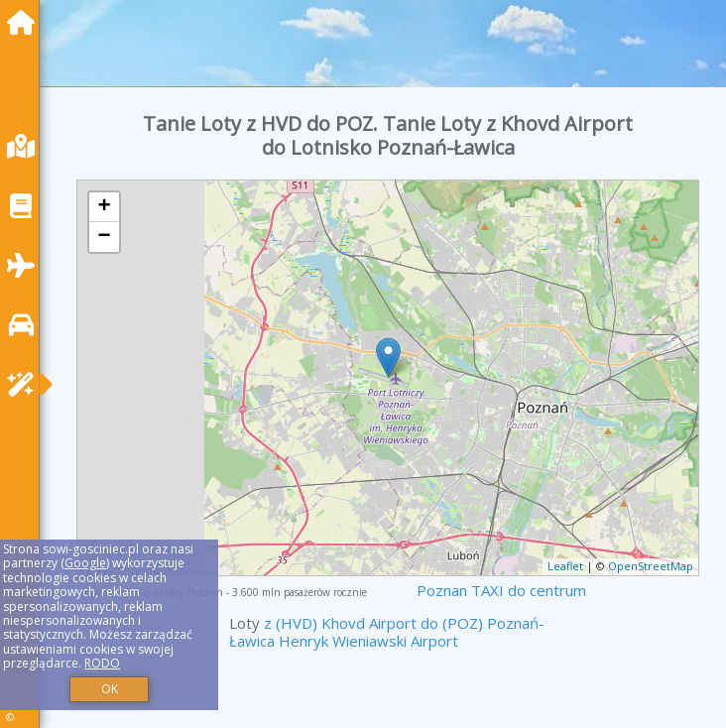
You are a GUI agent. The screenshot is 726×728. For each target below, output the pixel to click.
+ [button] (104, 207)
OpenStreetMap (651, 566)
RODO (102, 663)
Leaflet (565, 566)
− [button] (104, 237)
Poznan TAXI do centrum (501, 590)
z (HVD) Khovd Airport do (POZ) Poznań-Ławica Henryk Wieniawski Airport (387, 632)
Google (85, 563)
